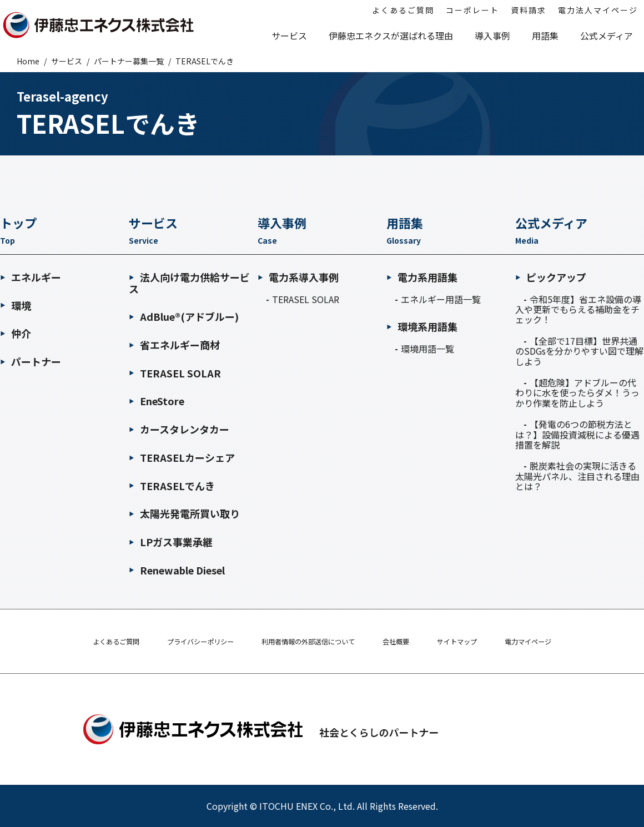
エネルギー (31, 277)
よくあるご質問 (93, 642)
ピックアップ (551, 277)
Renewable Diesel (177, 570)
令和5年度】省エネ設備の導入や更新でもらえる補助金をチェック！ (578, 309)
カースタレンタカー (179, 429)
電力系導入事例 (298, 277)
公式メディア (607, 36)
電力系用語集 (422, 277)
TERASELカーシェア (182, 457)
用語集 (545, 36)
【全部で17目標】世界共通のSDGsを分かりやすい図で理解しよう (579, 351)
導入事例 (492, 36)
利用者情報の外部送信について (308, 642)
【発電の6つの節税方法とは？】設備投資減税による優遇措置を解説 (577, 434)
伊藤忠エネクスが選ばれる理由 (391, 36)
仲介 (16, 333)
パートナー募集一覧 (129, 61)
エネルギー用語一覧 (441, 299)
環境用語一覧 (427, 349)
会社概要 (406, 642)
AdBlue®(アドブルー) (184, 316)
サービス (289, 36)
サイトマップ (472, 642)
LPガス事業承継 (171, 542)
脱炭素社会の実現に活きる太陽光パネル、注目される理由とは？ (577, 476)
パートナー (31, 361)
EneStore (157, 401)
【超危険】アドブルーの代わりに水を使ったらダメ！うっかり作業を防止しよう (577, 393)
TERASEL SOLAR (175, 373)
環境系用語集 (422, 327)
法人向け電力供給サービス (189, 283)
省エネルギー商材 (174, 345)
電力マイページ (551, 642)
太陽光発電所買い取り (184, 513)
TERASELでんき (172, 486)
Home (28, 61)
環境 (16, 305)
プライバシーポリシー (187, 642)
